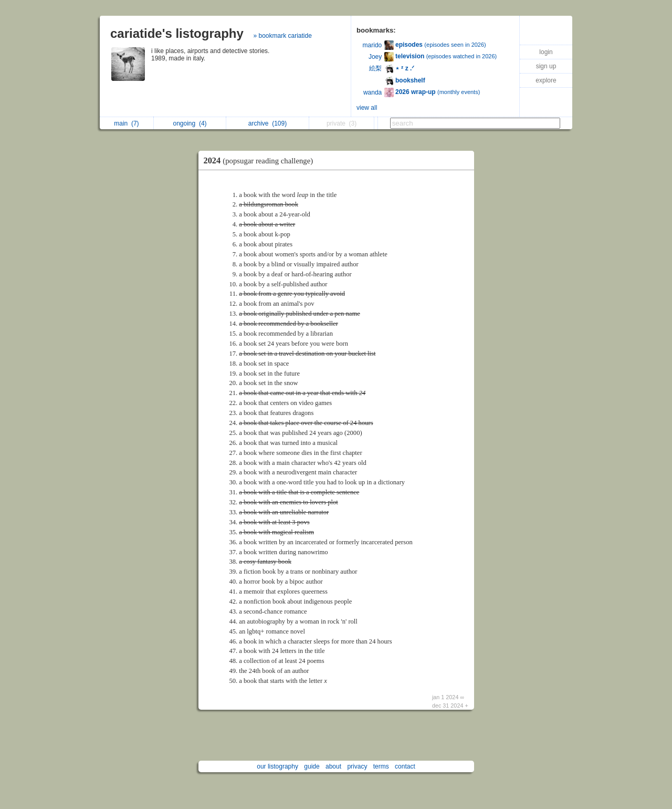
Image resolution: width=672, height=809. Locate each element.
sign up (546, 66)
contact (405, 766)
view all (367, 108)
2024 (261, 160)
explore (546, 80)
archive (267, 123)
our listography (277, 766)
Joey (375, 57)
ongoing (190, 123)
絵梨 (375, 68)
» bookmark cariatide (282, 36)
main (126, 123)
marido (372, 45)
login (546, 52)
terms (381, 766)
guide (312, 766)
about (333, 766)
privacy (357, 766)
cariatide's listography (177, 33)
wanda (372, 92)
